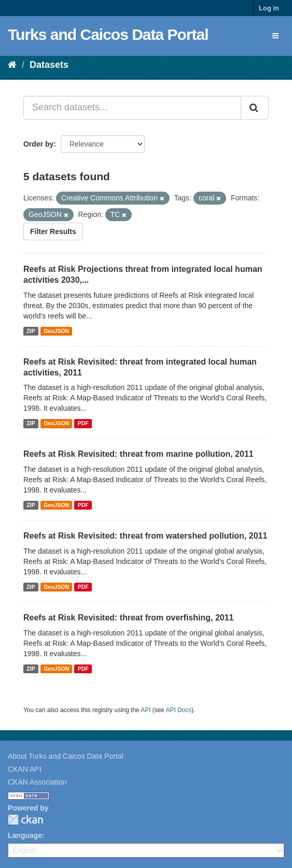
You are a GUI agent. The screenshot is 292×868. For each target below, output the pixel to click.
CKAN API (25, 769)
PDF (83, 423)
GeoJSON (56, 331)
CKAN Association (37, 782)
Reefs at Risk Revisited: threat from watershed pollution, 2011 (145, 536)
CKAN (25, 820)
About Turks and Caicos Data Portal (66, 756)
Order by (38, 144)
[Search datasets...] (132, 108)
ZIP (31, 331)
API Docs (179, 710)
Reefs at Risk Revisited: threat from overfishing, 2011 (128, 618)
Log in (269, 8)
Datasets (49, 65)
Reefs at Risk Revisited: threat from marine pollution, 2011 (138, 454)
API (145, 710)
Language (25, 835)
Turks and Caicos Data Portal (108, 34)
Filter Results (53, 232)
